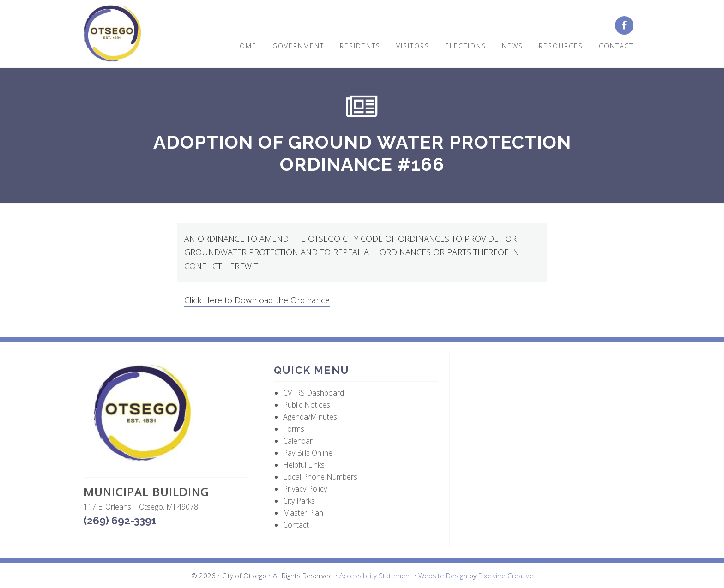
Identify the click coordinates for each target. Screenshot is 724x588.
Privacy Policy (305, 489)
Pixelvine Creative (506, 576)
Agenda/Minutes (310, 417)
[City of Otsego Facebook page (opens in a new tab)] (628, 26)
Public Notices (307, 405)
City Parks (299, 501)
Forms (294, 429)
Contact (296, 525)
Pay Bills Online (308, 453)
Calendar (298, 441)
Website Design (443, 576)
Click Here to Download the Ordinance (257, 300)
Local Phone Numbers (320, 477)
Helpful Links (304, 465)
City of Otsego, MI (112, 33)
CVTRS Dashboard (314, 393)
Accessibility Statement (376, 576)
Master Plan (303, 513)
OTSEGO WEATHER (547, 397)
